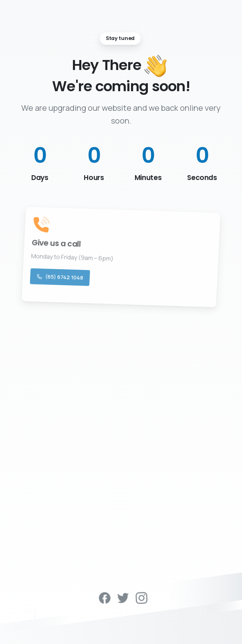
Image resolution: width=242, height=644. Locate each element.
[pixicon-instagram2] (144, 597)
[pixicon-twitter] (126, 597)
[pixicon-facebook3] (107, 597)
